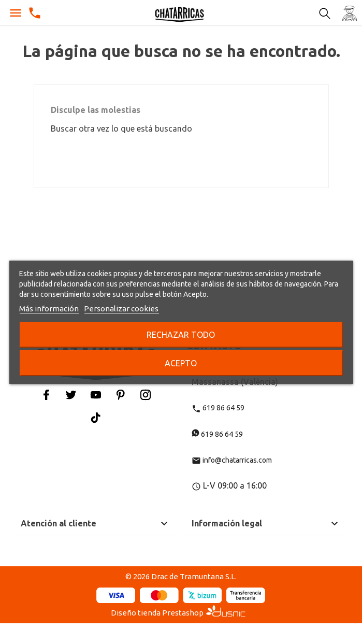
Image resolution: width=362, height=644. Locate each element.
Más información (49, 309)
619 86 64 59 (218, 408)
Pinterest (121, 395)
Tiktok (96, 417)
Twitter (71, 395)
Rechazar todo (181, 335)
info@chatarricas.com (232, 460)
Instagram (146, 395)
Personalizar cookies (121, 309)
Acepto (181, 363)
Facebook (46, 395)
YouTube (96, 395)
